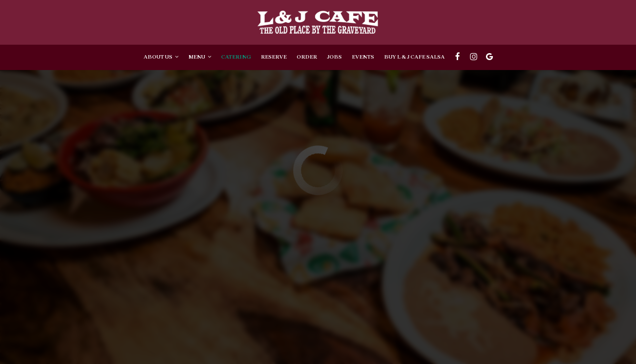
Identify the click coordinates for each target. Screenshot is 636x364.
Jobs (334, 57)
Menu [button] (200, 57)
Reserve (274, 57)
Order (307, 57)
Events (363, 57)
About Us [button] (161, 57)
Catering (236, 57)
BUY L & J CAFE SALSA (414, 57)
